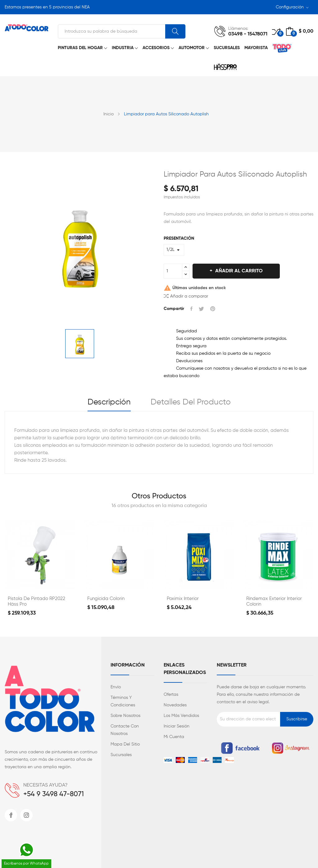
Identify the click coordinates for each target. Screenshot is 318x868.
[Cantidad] (173, 271)
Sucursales (121, 755)
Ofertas (171, 695)
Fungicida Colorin (106, 599)
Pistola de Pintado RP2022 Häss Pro (36, 601)
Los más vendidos (181, 716)
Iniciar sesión (177, 726)
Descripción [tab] (109, 402)
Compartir (191, 309)
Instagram (26, 815)
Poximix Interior (183, 599)
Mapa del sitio (125, 744)
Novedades (175, 705)
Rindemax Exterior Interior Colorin (274, 601)
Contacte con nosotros (125, 730)
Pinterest (213, 309)
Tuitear (201, 309)
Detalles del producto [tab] (191, 402)
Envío (116, 687)
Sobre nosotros (125, 716)
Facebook (11, 815)
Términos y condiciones (123, 701)
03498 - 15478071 (248, 34)
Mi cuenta (174, 737)
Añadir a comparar (186, 296)
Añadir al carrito (238, 271)
